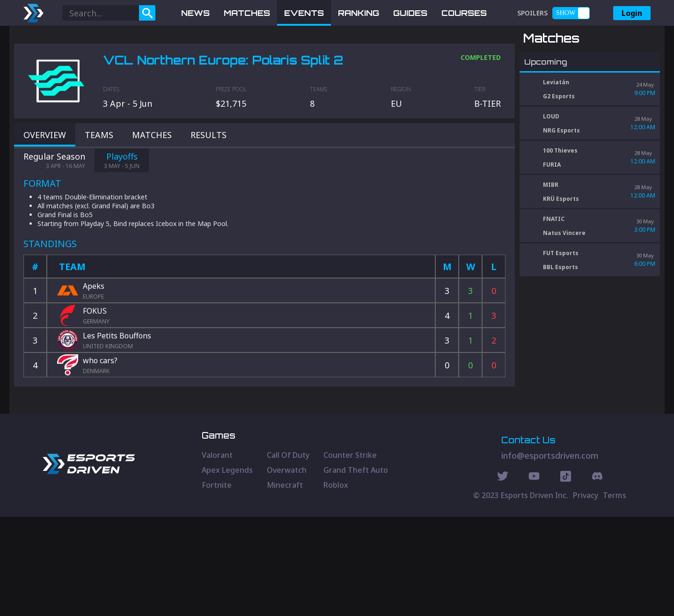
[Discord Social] (566, 577)
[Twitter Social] (503, 577)
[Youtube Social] (534, 577)
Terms (615, 594)
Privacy (586, 594)
